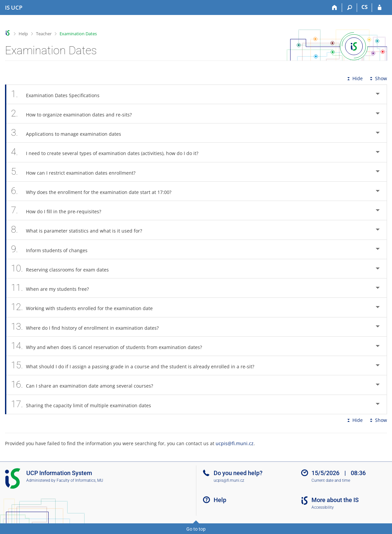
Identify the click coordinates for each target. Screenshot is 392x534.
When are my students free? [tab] (54, 288)
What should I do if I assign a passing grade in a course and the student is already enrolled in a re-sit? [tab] (136, 365)
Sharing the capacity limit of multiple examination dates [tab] (85, 404)
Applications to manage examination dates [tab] (70, 133)
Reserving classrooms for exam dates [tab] (64, 269)
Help (23, 34)
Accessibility (323, 507)
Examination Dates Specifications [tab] (59, 94)
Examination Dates (78, 34)
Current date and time (331, 480)
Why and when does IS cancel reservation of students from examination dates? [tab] (110, 346)
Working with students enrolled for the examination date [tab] (86, 307)
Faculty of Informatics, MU (80, 480)
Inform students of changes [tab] (53, 249)
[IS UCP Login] (380, 8)
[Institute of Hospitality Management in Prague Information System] (14, 8)
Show (378, 78)
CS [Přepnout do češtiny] (365, 7)
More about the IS (335, 500)
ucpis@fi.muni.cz (235, 443)
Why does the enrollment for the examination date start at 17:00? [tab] (95, 191)
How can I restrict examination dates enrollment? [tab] (77, 172)
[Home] (335, 8)
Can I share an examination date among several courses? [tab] (86, 385)
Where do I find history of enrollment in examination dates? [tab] (89, 327)
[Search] (350, 8)
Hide (354, 78)
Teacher (44, 34)
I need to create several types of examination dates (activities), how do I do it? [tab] (108, 152)
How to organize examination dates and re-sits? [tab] (75, 114)
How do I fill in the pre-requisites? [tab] (60, 210)
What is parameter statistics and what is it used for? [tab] (80, 230)
